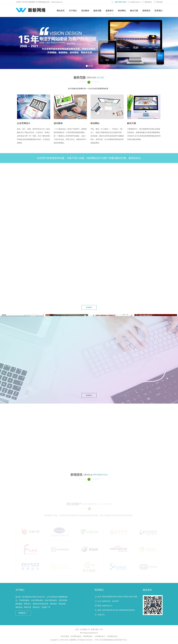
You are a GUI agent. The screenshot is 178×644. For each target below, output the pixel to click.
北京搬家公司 (85, 629)
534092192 (106, 601)
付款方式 (101, 615)
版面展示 (110, 11)
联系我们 (159, 11)
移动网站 (122, 11)
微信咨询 (147, 590)
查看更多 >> (23, 613)
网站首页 (61, 11)
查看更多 (89, 307)
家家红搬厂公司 (97, 629)
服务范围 (97, 11)
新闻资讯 (146, 11)
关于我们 (73, 11)
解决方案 (134, 11)
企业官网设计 (24, 124)
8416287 (116, 601)
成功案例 (85, 11)
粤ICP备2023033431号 (89, 633)
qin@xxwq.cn (134, 2)
